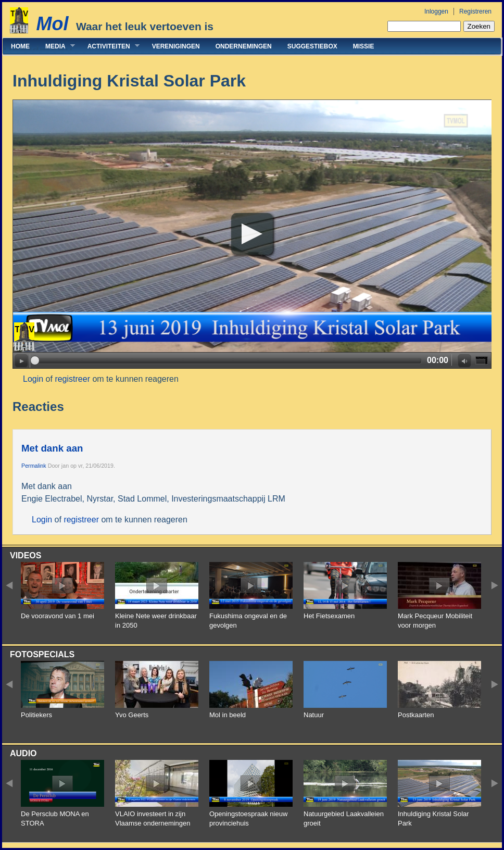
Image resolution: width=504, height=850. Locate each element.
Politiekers (36, 715)
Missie (364, 46)
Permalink (34, 466)
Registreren (475, 11)
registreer (72, 379)
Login (33, 379)
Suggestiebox (312, 46)
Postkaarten (416, 715)
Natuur (314, 715)
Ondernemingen (244, 46)
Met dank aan (52, 448)
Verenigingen (176, 46)
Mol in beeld (228, 715)
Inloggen (436, 11)
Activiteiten (110, 46)
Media (56, 46)
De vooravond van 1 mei (58, 616)
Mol (52, 24)
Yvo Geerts (132, 715)
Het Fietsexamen (329, 616)
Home (20, 46)
